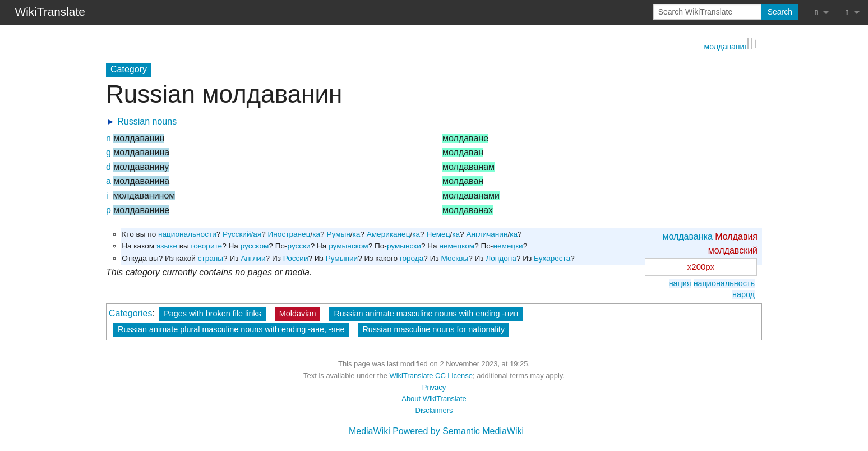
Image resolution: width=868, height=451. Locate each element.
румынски (404, 245)
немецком (457, 245)
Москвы (454, 258)
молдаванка (687, 236)
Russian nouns (147, 121)
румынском (348, 245)
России (296, 258)
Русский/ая (242, 234)
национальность (724, 283)
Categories (130, 313)
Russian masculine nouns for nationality (433, 329)
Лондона (501, 258)
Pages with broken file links (213, 313)
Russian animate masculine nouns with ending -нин (426, 313)
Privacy (434, 387)
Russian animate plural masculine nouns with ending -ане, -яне (231, 329)
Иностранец (289, 234)
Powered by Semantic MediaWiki (458, 431)
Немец (438, 234)
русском (255, 245)
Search (780, 12)
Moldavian (298, 313)
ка (316, 234)
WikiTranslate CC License (431, 375)
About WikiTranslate (434, 398)
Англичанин (487, 234)
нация (680, 283)
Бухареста (552, 258)
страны (211, 258)
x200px (701, 266)
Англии (253, 258)
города (412, 258)
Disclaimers (434, 410)
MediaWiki (370, 431)
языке (167, 245)
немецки (508, 245)
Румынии (342, 258)
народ (744, 294)
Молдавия (736, 236)
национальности (187, 234)
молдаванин (727, 45)
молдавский (733, 250)
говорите (207, 245)
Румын (338, 234)
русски (299, 245)
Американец (389, 234)
